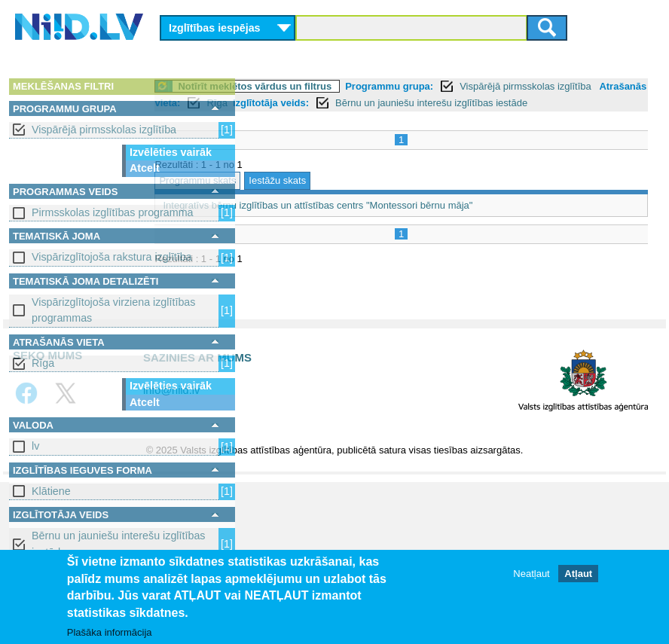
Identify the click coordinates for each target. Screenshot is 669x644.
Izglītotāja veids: (455, 103)
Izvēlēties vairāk (171, 152)
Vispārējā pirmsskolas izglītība (104, 130)
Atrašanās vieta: (326, 103)
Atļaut (578, 574)
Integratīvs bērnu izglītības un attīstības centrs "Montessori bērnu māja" (410, 222)
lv (35, 446)
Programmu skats (290, 197)
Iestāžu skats (370, 197)
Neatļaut (531, 574)
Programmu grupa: (482, 86)
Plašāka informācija (110, 632)
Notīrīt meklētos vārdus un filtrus (347, 86)
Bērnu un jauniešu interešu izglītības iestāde (118, 543)
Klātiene (51, 491)
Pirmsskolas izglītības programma (113, 212)
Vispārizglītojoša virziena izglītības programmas (113, 310)
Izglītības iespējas (215, 28)
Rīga (43, 363)
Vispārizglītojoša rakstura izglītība (112, 257)
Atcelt (145, 168)
